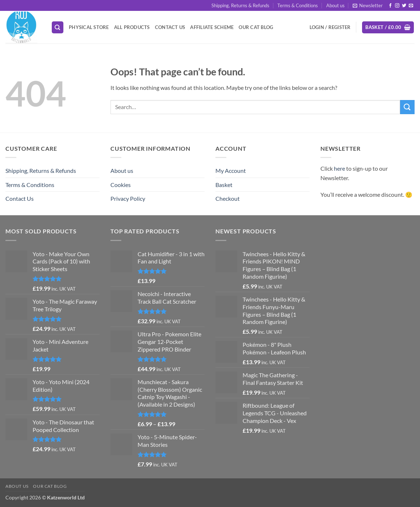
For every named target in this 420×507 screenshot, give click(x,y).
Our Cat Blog (256, 27)
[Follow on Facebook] (390, 6)
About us (335, 5)
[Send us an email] (411, 6)
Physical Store (89, 27)
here (339, 168)
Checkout (228, 198)
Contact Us (170, 27)
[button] (368, 5)
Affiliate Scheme (212, 27)
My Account (231, 171)
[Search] (58, 27)
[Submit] (407, 107)
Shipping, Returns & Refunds (240, 5)
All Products (132, 27)
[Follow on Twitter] (404, 6)
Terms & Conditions (298, 5)
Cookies (121, 185)
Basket (224, 185)
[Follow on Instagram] (397, 6)
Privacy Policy (128, 198)
